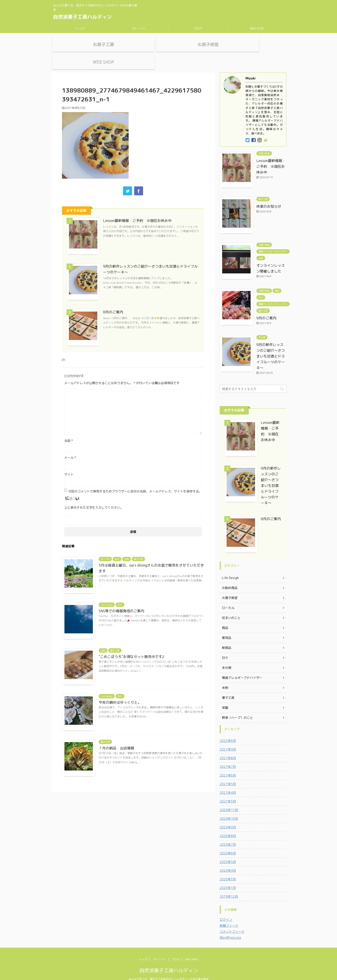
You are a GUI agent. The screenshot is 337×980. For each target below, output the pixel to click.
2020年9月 (228, 817)
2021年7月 (228, 756)
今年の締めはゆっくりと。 (120, 692)
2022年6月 (228, 730)
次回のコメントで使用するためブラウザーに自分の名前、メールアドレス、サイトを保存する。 (135, 481)
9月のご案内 (266, 307)
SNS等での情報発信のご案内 (121, 600)
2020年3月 (228, 868)
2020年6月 (228, 843)
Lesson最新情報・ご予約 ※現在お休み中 (137, 210)
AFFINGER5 (216, 974)
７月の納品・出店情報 (116, 737)
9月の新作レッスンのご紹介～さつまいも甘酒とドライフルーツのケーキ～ (271, 346)
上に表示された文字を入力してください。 (94, 497)
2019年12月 (229, 886)
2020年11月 (229, 799)
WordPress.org (230, 927)
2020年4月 (228, 860)
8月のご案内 (113, 301)
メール (70, 447)
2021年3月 (228, 791)
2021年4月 (228, 782)
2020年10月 (229, 808)
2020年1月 (228, 877)
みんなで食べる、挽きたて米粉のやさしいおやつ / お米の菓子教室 (169, 968)
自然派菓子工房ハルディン (82, 17)
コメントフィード (232, 921)
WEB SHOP (257, 28)
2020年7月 (228, 834)
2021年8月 (228, 747)
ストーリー (139, 28)
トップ (80, 28)
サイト (69, 464)
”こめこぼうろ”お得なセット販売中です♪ (132, 646)
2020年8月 (228, 825)
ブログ (198, 28)
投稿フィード (229, 915)
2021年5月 (228, 773)
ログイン (226, 909)
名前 (69, 430)
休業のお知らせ (269, 196)
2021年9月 (228, 739)
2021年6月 (228, 765)
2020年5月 (228, 851)
